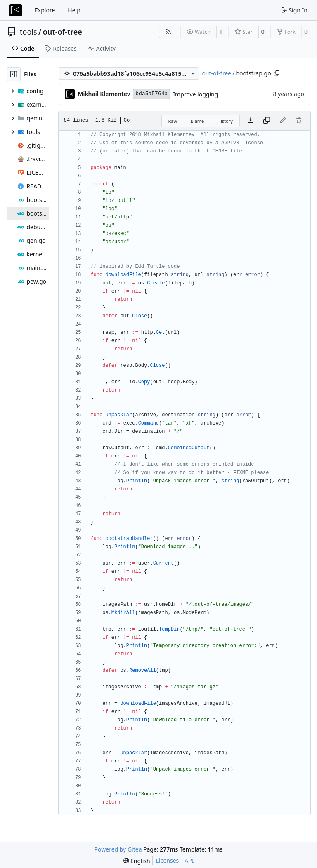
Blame (198, 121)
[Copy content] (267, 121)
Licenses (168, 860)
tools (28, 32)
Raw (173, 121)
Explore (45, 10)
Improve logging (195, 94)
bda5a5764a (151, 94)
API (189, 860)
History (225, 121)
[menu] (137, 861)
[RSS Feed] (168, 32)
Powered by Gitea (118, 849)
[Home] (16, 10)
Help (74, 10)
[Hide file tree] (14, 74)
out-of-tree (63, 32)
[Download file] (251, 121)
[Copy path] (277, 73)
